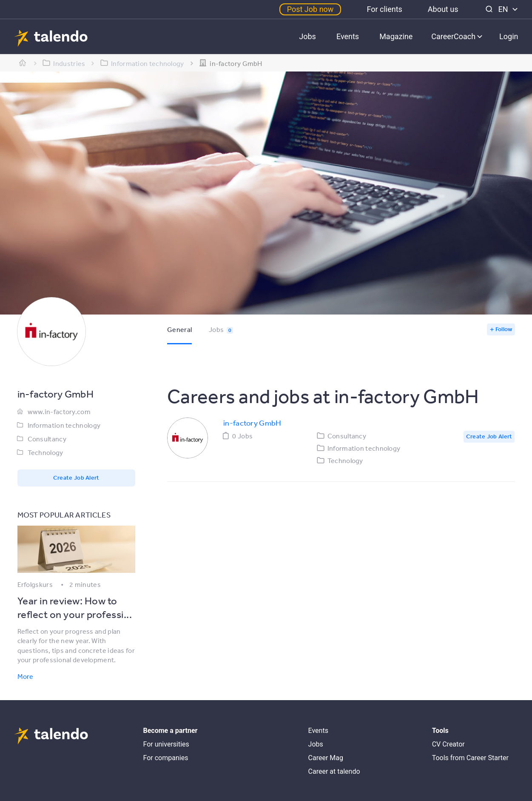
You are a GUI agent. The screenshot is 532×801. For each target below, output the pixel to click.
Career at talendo (334, 771)
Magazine (396, 36)
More (26, 676)
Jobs (307, 36)
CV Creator (448, 744)
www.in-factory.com (59, 412)
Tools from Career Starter (470, 758)
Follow (504, 329)
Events (348, 36)
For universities (166, 744)
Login (509, 36)
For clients (384, 9)
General (179, 329)
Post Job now (310, 9)
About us (443, 9)
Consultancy (47, 439)
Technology (46, 452)
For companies (166, 758)
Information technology (64, 425)
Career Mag (326, 758)
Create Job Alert (76, 478)
